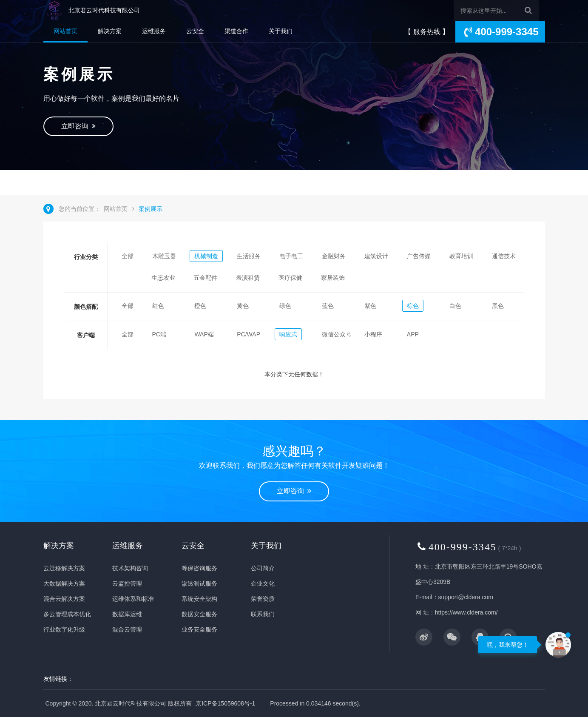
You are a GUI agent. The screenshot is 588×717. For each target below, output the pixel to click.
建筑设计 (376, 256)
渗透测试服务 (199, 583)
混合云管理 (127, 629)
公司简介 (263, 568)
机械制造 (206, 256)
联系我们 (263, 614)
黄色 (243, 306)
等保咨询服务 (199, 568)
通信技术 (504, 256)
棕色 (413, 306)
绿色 (285, 306)
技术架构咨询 (130, 568)
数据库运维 (127, 614)
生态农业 (163, 278)
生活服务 (249, 256)
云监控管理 (127, 583)
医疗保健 (290, 278)
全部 (128, 256)
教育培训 (461, 256)
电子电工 (291, 256)
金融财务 (334, 256)
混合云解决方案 (64, 599)
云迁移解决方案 (64, 568)
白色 (455, 306)
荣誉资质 (263, 599)
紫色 (370, 306)
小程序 (373, 334)
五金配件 (205, 278)
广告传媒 (419, 256)
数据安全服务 (199, 614)
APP (413, 334)
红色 (158, 306)
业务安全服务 (199, 629)
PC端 (159, 334)
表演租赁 (248, 278)
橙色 (200, 306)
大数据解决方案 (64, 583)
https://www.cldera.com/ (466, 612)
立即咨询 (79, 126)
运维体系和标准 (133, 599)
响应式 (288, 334)
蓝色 (328, 306)
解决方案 (110, 31)
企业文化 (263, 583)
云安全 (195, 31)
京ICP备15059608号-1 (225, 703)
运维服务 (154, 31)
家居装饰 (333, 278)
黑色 (498, 306)
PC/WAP (249, 334)
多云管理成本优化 (67, 614)
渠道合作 (236, 31)
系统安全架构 (199, 599)
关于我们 (281, 31)
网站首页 (65, 31)
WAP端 (204, 334)
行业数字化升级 (64, 629)
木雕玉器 (164, 256)
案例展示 (151, 209)
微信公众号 (337, 334)
